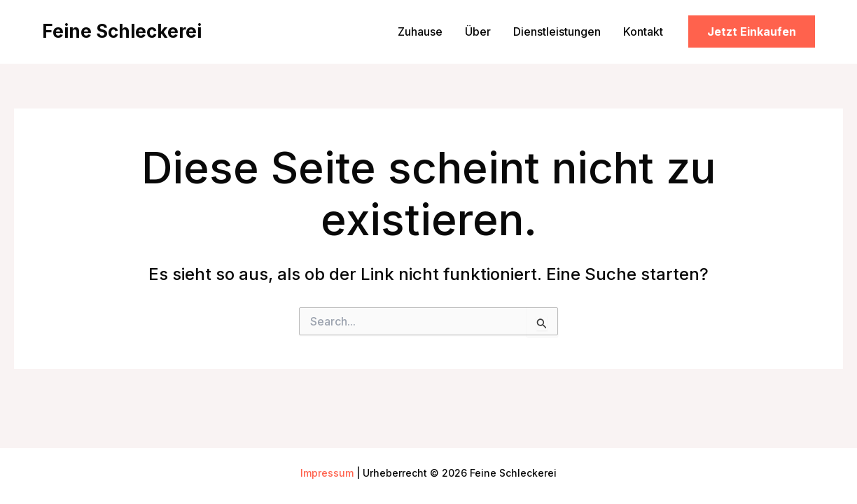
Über (478, 31)
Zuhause (420, 31)
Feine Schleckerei (122, 31)
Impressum (327, 473)
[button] (752, 31)
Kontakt (643, 31)
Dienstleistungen (557, 31)
